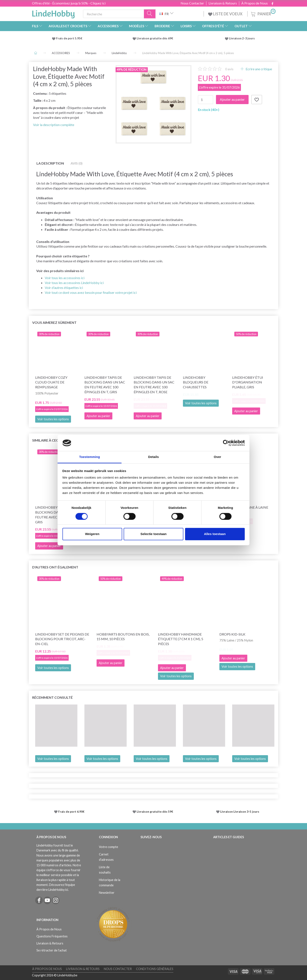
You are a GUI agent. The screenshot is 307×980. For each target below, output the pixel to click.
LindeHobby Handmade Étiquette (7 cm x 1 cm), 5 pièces (181, 639)
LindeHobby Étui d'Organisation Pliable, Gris (248, 382)
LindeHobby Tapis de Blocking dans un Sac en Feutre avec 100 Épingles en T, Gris (105, 385)
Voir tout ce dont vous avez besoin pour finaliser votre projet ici (91, 292)
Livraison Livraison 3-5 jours (240, 812)
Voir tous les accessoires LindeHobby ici (74, 283)
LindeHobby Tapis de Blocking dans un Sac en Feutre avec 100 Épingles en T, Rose (154, 385)
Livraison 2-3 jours (242, 38)
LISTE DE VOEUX (226, 14)
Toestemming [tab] (90, 457)
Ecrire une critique (258, 69)
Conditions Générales (155, 969)
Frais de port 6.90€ (71, 812)
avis (229, 69)
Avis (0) (77, 163)
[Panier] (263, 13)
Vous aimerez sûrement (54, 322)
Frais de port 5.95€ (69, 38)
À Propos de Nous (255, 3)
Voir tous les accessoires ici (65, 278)
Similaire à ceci (46, 440)
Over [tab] (218, 457)
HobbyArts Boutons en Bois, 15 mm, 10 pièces (123, 637)
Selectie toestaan (154, 534)
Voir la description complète (54, 125)
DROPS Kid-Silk (232, 634)
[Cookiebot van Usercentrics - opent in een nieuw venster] (226, 443)
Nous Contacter (192, 3)
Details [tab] (153, 457)
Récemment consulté (52, 697)
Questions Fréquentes (52, 936)
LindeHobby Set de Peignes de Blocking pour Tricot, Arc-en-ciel (62, 639)
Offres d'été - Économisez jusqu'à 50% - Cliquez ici (69, 3)
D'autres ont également (55, 567)
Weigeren (92, 534)
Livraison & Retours (223, 3)
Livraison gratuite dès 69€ (156, 38)
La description (50, 163)
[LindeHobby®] (53, 13)
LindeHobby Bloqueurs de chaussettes (196, 382)
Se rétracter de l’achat (52, 950)
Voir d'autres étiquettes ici (64, 288)
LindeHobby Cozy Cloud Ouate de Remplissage (51, 382)
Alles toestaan (215, 534)
